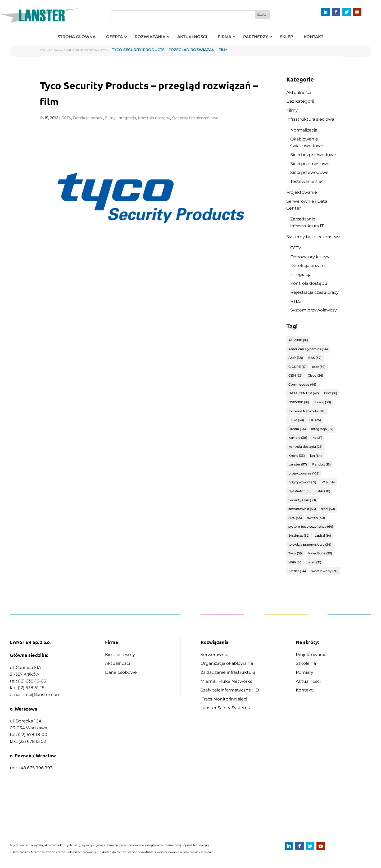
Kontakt (304, 690)
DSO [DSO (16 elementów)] (331, 393)
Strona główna (51, 50)
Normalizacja (304, 130)
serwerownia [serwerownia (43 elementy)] (302, 509)
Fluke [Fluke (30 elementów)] (296, 420)
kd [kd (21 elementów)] (317, 438)
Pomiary (305, 672)
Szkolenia (306, 663)
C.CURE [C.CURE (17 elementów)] (298, 367)
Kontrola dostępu (154, 118)
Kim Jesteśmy (120, 655)
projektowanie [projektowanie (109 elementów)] (304, 473)
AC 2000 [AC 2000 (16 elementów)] (298, 340)
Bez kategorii (300, 101)
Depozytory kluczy (310, 257)
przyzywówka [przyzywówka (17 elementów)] (302, 482)
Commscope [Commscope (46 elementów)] (302, 384)
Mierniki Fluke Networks (226, 681)
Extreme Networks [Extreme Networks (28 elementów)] (307, 411)
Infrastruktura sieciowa (310, 119)
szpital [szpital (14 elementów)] (323, 535)
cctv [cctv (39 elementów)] (319, 367)
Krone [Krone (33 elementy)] (297, 456)
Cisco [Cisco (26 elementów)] (315, 375)
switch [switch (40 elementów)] (316, 518)
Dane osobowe (121, 672)
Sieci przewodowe (309, 172)
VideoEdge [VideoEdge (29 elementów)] (320, 553)
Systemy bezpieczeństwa (81, 50)
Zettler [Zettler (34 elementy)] (297, 571)
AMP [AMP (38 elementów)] (296, 358)
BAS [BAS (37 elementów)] (315, 358)
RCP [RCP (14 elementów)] (328, 482)
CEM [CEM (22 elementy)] (295, 375)
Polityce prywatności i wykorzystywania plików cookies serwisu (169, 852)
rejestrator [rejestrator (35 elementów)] (300, 491)
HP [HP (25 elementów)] (315, 420)
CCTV (104, 50)
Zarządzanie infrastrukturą (228, 672)
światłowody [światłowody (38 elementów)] (325, 571)
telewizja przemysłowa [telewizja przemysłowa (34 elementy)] (310, 544)
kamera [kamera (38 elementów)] (298, 438)
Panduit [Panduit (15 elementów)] (321, 464)
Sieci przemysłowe (310, 164)
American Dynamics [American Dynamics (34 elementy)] (308, 349)
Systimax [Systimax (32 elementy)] (299, 535)
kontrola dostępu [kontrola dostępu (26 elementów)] (305, 447)
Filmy (110, 118)
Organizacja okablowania (227, 663)
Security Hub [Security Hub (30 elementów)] (302, 500)
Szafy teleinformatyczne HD (230, 690)
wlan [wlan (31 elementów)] (314, 562)
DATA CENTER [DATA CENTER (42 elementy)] (304, 393)
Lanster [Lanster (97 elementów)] (298, 464)
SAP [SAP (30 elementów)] (323, 491)
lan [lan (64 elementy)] (316, 456)
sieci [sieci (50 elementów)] (328, 509)
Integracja (127, 118)
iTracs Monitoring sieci (224, 699)
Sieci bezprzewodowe (313, 155)
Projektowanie (302, 192)
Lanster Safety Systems (225, 708)
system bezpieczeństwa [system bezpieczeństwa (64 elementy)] (311, 526)
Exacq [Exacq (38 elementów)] (323, 402)
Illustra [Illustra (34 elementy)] (297, 429)
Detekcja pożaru (88, 118)
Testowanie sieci (307, 181)
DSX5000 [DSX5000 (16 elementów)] (299, 402)
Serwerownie (214, 655)
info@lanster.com (42, 695)
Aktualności (299, 92)
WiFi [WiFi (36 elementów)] (295, 562)
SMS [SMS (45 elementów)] (295, 518)
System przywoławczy (314, 310)
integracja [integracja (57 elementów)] (322, 429)
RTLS (296, 301)
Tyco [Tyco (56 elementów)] (296, 553)
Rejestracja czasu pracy (314, 292)
